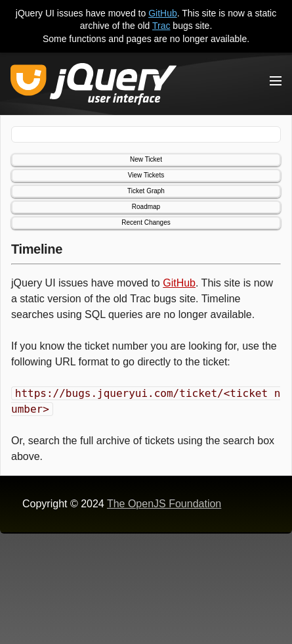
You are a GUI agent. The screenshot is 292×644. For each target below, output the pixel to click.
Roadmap (146, 207)
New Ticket (146, 159)
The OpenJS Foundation (164, 504)
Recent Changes (146, 222)
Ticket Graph (146, 191)
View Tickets (146, 175)
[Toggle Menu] (276, 81)
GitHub (163, 13)
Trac (161, 26)
